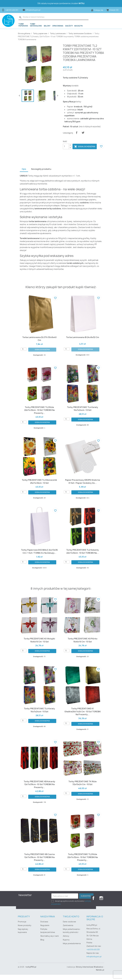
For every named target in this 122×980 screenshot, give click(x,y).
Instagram (101, 903)
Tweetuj (83, 133)
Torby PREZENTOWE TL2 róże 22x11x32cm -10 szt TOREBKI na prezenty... (39, 415)
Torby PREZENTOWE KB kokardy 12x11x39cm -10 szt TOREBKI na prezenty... (39, 789)
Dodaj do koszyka (85, 147)
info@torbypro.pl (33, 10)
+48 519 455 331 (93, 955)
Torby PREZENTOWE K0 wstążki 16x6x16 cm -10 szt (39, 645)
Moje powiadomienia (72, 949)
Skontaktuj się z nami (49, 941)
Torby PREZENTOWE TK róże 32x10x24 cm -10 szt (83, 788)
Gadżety (69, 26)
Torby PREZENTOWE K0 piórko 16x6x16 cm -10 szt (83, 645)
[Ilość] (66, 146)
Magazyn (78, 26)
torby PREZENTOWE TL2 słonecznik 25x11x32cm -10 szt (39, 487)
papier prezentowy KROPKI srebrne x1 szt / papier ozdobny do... (82, 487)
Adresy (66, 941)
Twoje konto (71, 922)
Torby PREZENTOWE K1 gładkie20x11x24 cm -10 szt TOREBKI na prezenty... (83, 717)
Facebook (93, 903)
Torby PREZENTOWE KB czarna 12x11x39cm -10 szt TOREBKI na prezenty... (39, 862)
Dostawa (44, 927)
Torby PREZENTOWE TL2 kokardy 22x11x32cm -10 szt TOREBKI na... (83, 556)
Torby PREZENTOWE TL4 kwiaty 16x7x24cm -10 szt (82, 414)
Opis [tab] (24, 174)
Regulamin (45, 931)
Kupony (66, 945)
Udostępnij (77, 133)
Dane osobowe (69, 927)
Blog (42, 945)
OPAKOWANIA (58, 26)
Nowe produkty (25, 931)
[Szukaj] (53, 17)
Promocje (22, 927)
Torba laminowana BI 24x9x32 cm (83, 342)
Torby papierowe (23, 25)
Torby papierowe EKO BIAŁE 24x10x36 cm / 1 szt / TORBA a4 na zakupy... (39, 556)
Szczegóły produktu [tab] (42, 174)
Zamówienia (68, 931)
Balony (47, 26)
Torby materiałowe (36, 25)
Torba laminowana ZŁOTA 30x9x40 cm (39, 344)
